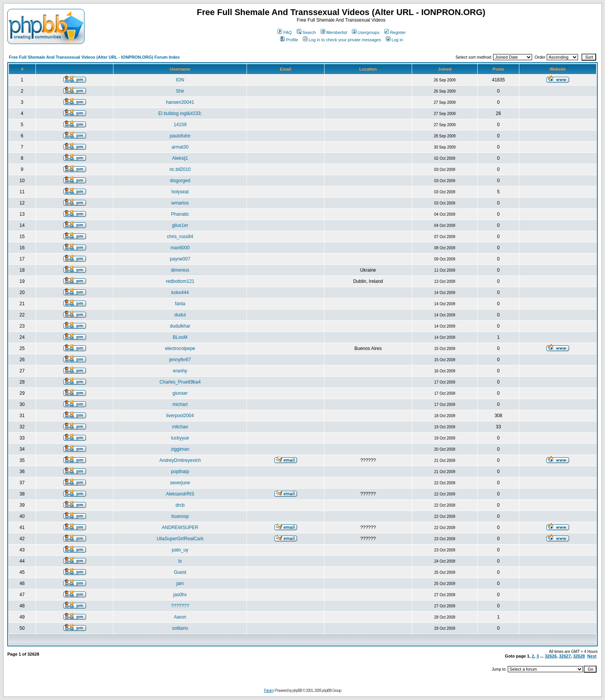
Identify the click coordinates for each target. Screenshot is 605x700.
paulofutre (180, 136)
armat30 (180, 147)
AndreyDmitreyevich (180, 460)
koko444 (180, 293)
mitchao (180, 427)
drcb (180, 505)
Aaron (180, 617)
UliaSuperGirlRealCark (180, 539)
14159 (180, 125)
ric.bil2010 (180, 169)
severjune (180, 483)
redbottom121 (180, 281)
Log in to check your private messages (342, 40)
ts (180, 561)
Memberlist (334, 32)
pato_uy (180, 550)
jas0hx (180, 595)
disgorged (180, 181)
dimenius (180, 270)
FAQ (285, 32)
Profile (289, 40)
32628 (579, 656)
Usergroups (366, 32)
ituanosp (180, 516)
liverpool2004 (180, 416)
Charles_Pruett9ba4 (180, 382)
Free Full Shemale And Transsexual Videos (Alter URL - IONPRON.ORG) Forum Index (94, 57)
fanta (180, 304)
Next (592, 656)
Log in (395, 40)
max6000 (180, 248)
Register (395, 32)
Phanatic (180, 214)
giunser (180, 393)
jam (180, 583)
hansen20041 (180, 102)
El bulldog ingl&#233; (180, 113)
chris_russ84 (180, 237)
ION (180, 80)
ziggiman (180, 449)
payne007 (180, 259)
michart (180, 404)
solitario (180, 628)
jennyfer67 (180, 360)
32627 (565, 656)
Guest (180, 572)
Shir (180, 91)
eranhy (180, 371)
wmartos (180, 203)
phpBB (297, 691)
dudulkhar (180, 326)
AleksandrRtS (180, 494)
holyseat (180, 192)
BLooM (180, 337)
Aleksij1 (180, 158)
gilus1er (180, 225)
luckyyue (180, 438)
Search (306, 32)
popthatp (180, 472)
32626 (551, 656)
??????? (180, 606)
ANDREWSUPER (180, 528)
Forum (269, 691)
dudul (180, 315)
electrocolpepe (180, 348)
